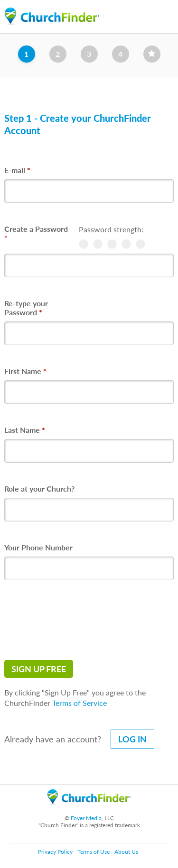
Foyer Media (86, 818)
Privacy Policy (55, 852)
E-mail (17, 170)
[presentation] (76, 620)
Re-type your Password (26, 308)
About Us (126, 852)
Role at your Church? (39, 489)
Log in (132, 739)
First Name (25, 371)
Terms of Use (94, 852)
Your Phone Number (38, 547)
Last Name (25, 430)
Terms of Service (80, 703)
